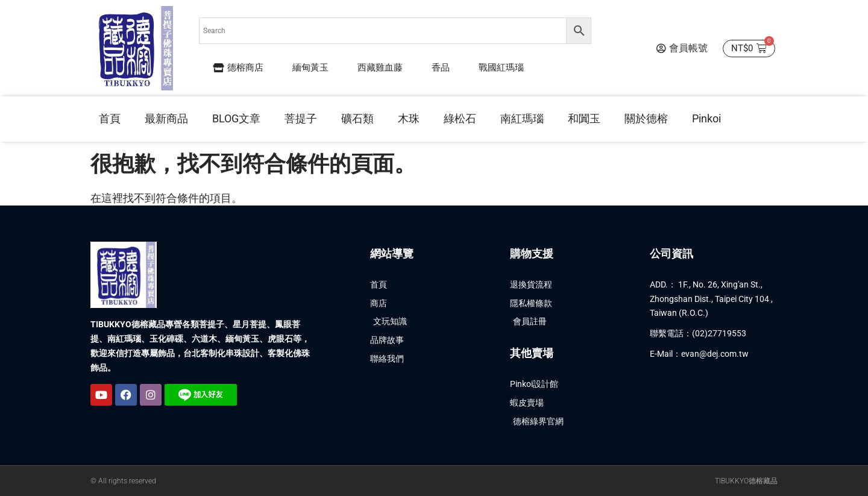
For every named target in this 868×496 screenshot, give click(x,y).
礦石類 (357, 118)
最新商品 (166, 118)
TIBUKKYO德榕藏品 (746, 481)
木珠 (409, 118)
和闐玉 (584, 118)
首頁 (110, 118)
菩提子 (301, 118)
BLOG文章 (236, 118)
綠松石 (460, 118)
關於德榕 (646, 118)
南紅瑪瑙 (522, 118)
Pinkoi (706, 118)
